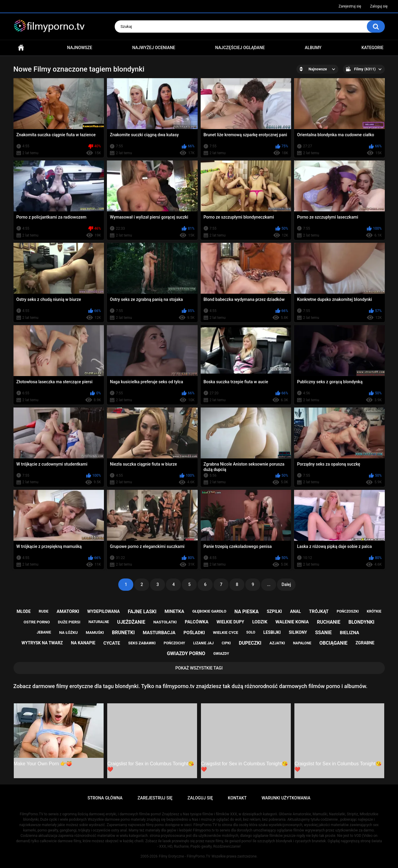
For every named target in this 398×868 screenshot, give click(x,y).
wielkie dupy (230, 622)
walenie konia (292, 622)
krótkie (374, 611)
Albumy (313, 48)
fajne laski (142, 612)
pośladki (194, 633)
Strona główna (21, 48)
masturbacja (159, 633)
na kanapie (83, 643)
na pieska (247, 612)
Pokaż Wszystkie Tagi (199, 668)
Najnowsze (80, 48)
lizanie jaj (203, 643)
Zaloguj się (379, 6)
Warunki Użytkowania (286, 798)
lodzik (260, 622)
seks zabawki (142, 643)
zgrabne (365, 643)
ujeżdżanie (131, 622)
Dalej (286, 584)
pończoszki (348, 611)
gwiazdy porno (186, 653)
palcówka (197, 622)
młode (24, 611)
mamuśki (95, 633)
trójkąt (319, 611)
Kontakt (237, 798)
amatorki (68, 611)
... (269, 584)
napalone (302, 643)
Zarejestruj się (350, 6)
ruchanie (329, 622)
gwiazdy (221, 654)
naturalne (99, 622)
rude (44, 611)
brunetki (123, 633)
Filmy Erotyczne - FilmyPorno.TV (184, 856)
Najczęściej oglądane (240, 48)
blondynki (362, 622)
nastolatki (165, 622)
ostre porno (37, 622)
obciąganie (334, 643)
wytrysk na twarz (42, 643)
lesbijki (272, 632)
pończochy (174, 643)
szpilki (274, 611)
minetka (174, 611)
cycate (112, 643)
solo (251, 632)
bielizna (350, 633)
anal (295, 611)
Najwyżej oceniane (154, 48)
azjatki (277, 643)
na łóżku (68, 633)
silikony (298, 632)
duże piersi (69, 622)
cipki (226, 643)
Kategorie (373, 48)
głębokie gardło (209, 611)
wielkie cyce (226, 633)
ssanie (323, 633)
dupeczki (250, 643)
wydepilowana (103, 611)
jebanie (44, 632)
